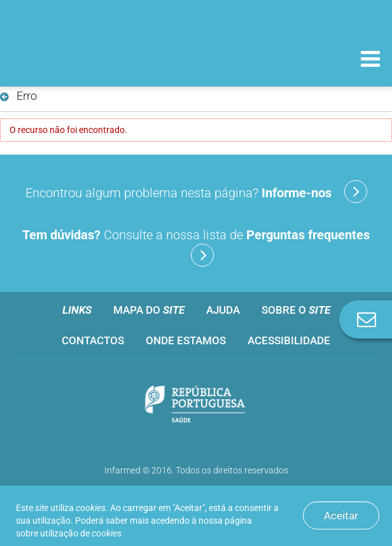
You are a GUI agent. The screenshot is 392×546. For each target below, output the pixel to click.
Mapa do (149, 310)
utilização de (81, 533)
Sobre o (296, 310)
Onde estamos (186, 340)
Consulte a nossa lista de (196, 247)
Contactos (93, 340)
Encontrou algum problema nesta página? (196, 192)
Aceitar (341, 515)
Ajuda (223, 310)
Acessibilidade (289, 340)
